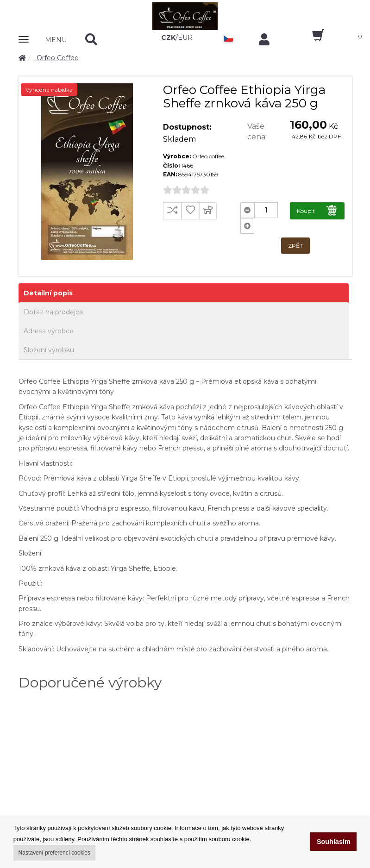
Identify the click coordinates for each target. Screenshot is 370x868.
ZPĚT (295, 246)
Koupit (317, 210)
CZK (168, 37)
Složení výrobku (49, 350)
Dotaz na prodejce (53, 312)
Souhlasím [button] (334, 842)
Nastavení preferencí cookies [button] (54, 853)
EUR (185, 37)
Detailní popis (48, 293)
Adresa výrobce (49, 331)
